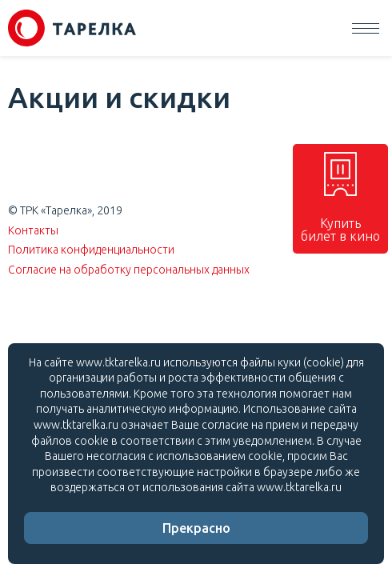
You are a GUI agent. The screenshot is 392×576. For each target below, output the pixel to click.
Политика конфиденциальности (91, 250)
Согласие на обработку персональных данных (129, 270)
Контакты (33, 230)
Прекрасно (196, 528)
